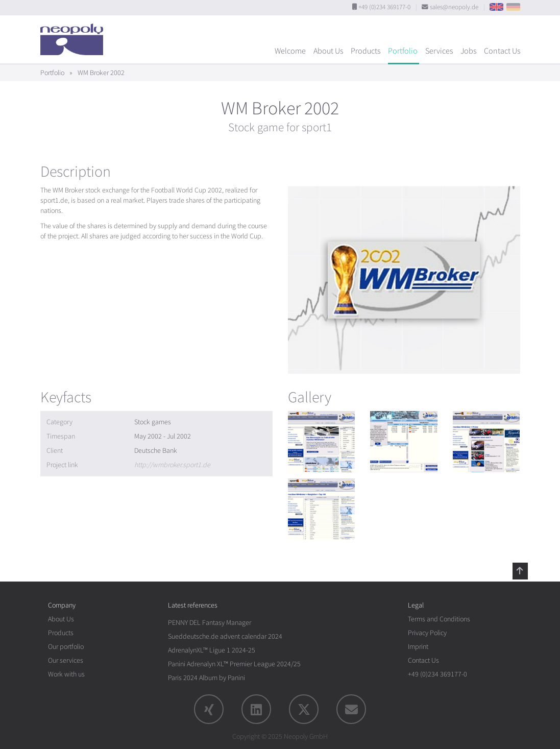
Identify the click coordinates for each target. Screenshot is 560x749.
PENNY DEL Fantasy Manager (210, 623)
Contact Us (502, 51)
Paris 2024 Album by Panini (206, 678)
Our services (66, 660)
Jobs (468, 51)
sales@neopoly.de (454, 7)
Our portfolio (66, 647)
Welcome (290, 51)
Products (366, 51)
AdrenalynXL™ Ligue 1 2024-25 (212, 650)
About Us (328, 51)
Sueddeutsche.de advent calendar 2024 (225, 636)
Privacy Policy (427, 633)
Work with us (66, 674)
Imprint (418, 647)
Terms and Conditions (439, 619)
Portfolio (403, 51)
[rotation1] (322, 442)
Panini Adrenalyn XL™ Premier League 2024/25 (234, 664)
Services (439, 51)
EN (496, 7)
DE (513, 7)
